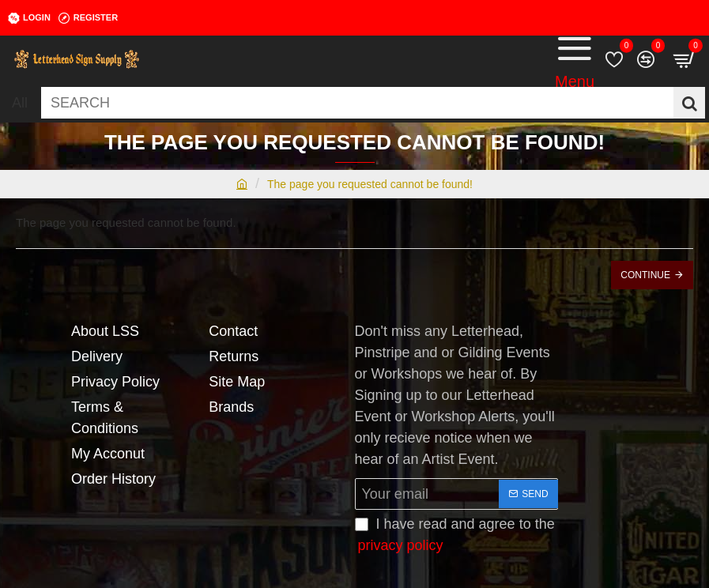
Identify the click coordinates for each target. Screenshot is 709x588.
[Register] (88, 18)
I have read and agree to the (455, 536)
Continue (645, 275)
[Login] (29, 18)
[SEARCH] (689, 103)
